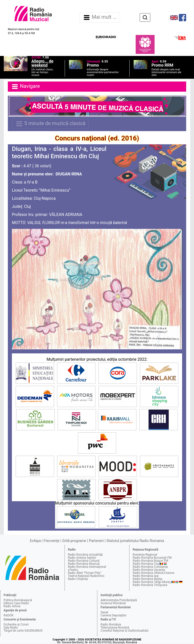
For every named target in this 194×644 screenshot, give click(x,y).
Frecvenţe (52, 541)
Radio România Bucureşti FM (152, 558)
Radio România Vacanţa (149, 570)
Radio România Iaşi (146, 576)
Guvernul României (113, 603)
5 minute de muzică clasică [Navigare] (50, 124)
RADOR (8, 615)
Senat (104, 612)
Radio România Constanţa (150, 567)
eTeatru (73, 570)
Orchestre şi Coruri (16, 625)
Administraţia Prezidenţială (119, 600)
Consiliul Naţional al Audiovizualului (125, 631)
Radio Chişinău (78, 579)
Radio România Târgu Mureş (152, 582)
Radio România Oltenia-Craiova (153, 573)
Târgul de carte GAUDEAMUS (23, 631)
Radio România (111, 625)
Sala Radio (11, 628)
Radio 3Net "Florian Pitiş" (85, 573)
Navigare (26, 87)
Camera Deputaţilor (114, 615)
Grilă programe (74, 541)
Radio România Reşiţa (147, 579)
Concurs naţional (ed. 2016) (97, 138)
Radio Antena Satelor (82, 558)
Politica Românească (18, 600)
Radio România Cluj (146, 564)
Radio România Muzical (84, 564)
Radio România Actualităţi (85, 555)
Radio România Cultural (84, 561)
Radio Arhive (12, 606)
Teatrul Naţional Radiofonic (86, 576)
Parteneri (96, 541)
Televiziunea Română (115, 628)
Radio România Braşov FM (150, 561)
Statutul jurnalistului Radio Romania (135, 541)
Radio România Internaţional (87, 567)
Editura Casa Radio (16, 603)
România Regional (145, 555)
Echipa (35, 541)
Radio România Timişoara (150, 585)
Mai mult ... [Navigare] (100, 17)
